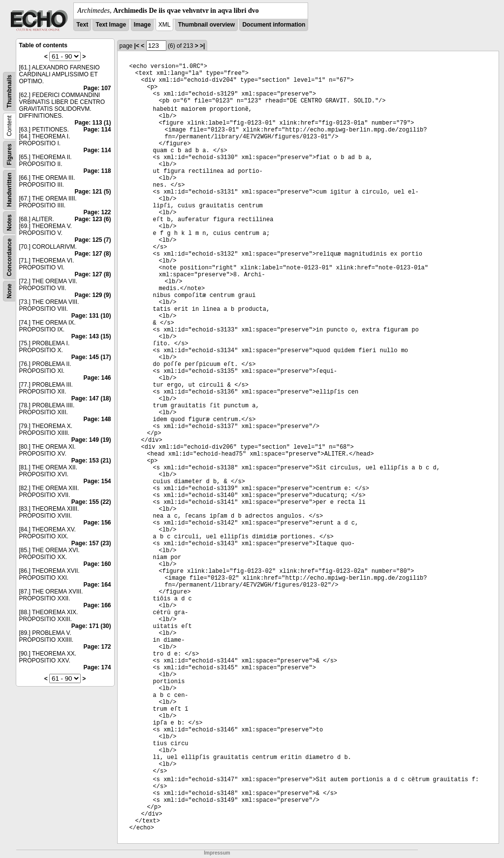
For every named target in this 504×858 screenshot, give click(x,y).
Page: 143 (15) (91, 336)
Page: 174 (97, 667)
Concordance (9, 257)
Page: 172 (97, 647)
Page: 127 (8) (93, 254)
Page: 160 (97, 564)
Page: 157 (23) (91, 543)
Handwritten (9, 190)
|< (137, 46)
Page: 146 (97, 378)
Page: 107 (97, 88)
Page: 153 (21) (91, 461)
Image (142, 25)
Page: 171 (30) (91, 626)
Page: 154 (97, 481)
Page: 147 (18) (91, 398)
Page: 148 (97, 419)
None (9, 291)
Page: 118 (97, 171)
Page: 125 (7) (93, 240)
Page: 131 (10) (91, 316)
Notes (9, 222)
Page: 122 (97, 212)
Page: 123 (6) (93, 219)
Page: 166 (97, 605)
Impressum (217, 853)
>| (202, 46)
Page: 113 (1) (93, 123)
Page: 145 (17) (91, 357)
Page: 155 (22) (91, 502)
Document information (274, 25)
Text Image (111, 25)
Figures (9, 154)
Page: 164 (97, 585)
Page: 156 (97, 523)
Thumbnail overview (206, 25)
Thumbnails (9, 91)
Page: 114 (97, 130)
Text (82, 25)
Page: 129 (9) (93, 295)
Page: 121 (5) (93, 192)
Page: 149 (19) (91, 440)
